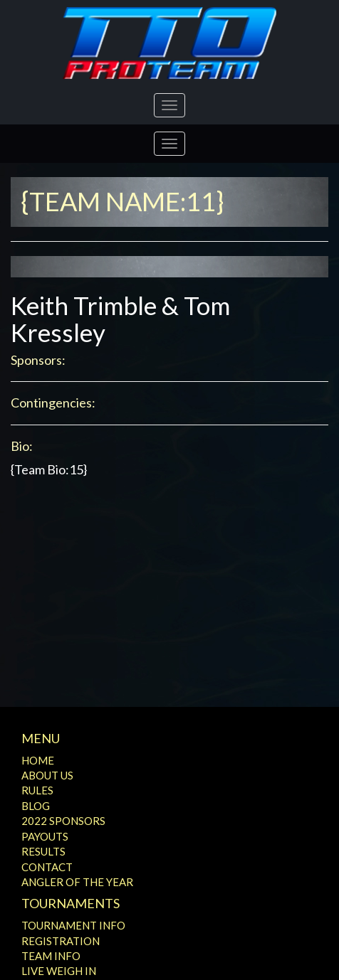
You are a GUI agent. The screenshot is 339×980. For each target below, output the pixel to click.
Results (43, 851)
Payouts (45, 836)
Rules (37, 790)
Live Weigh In (59, 971)
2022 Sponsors (63, 821)
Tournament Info (73, 925)
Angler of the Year (77, 882)
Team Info (51, 956)
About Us (47, 775)
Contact (47, 867)
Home (38, 760)
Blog (36, 806)
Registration (61, 941)
